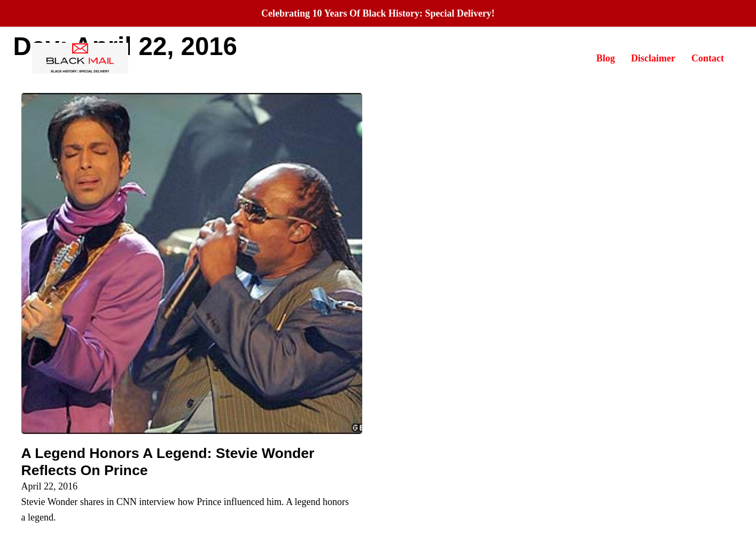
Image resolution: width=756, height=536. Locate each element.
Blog (606, 58)
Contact (708, 58)
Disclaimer (653, 58)
